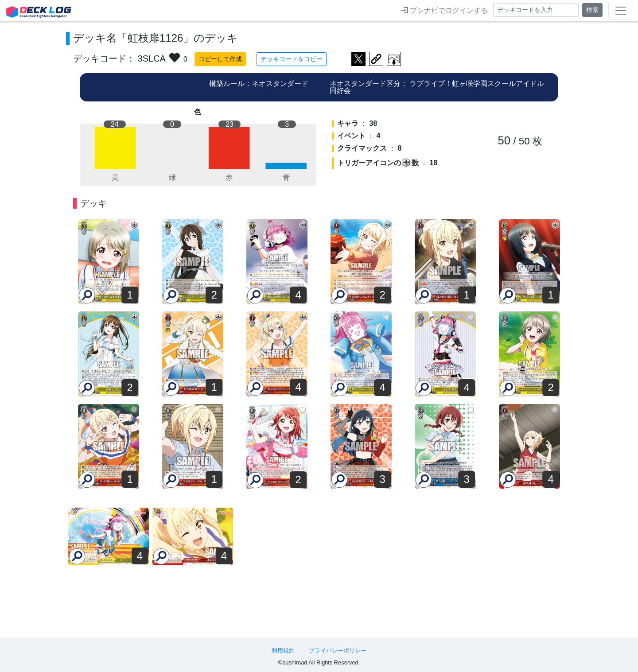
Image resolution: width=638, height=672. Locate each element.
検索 (592, 10)
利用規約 (283, 651)
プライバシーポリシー (338, 651)
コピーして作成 (220, 59)
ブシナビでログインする (444, 10)
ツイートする (358, 59)
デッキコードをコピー (292, 59)
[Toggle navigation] (621, 11)
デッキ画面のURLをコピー (376, 59)
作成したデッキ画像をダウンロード (394, 59)
